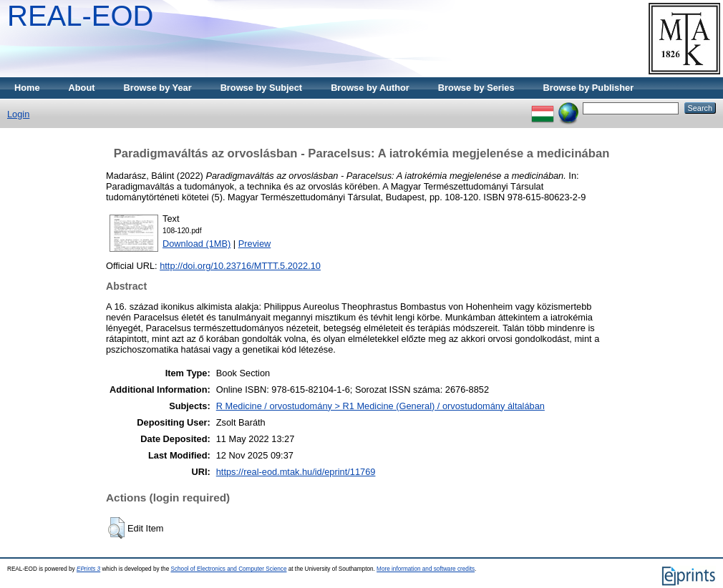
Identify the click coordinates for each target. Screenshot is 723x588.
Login (18, 114)
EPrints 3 (88, 569)
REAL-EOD (81, 16)
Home (27, 88)
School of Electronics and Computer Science (228, 569)
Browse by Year (158, 88)
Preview (255, 244)
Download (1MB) (196, 244)
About (82, 88)
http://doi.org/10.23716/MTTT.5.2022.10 (240, 266)
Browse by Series (476, 88)
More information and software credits (426, 569)
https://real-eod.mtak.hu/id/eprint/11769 (296, 472)
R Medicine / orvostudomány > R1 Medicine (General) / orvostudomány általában (380, 406)
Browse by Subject (262, 88)
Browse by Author (370, 88)
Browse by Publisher (589, 88)
